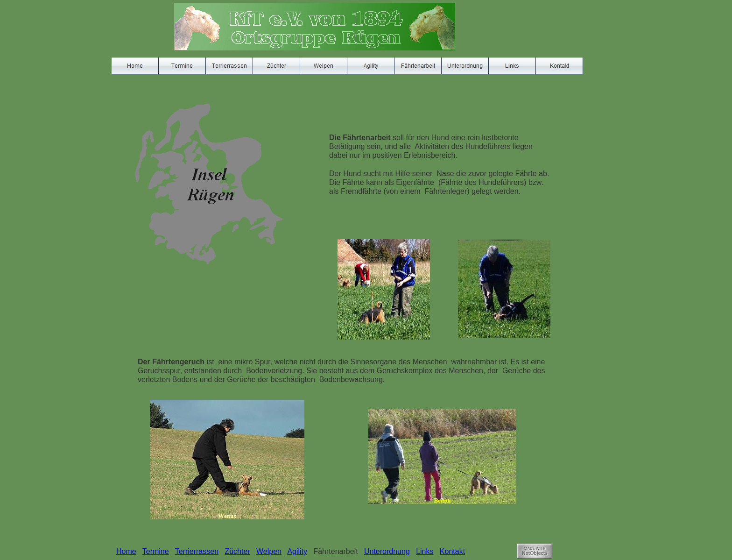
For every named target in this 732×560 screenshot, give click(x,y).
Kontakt (452, 551)
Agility (297, 551)
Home (126, 551)
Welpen (269, 551)
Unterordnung (387, 551)
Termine (156, 551)
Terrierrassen (197, 551)
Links (425, 551)
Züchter (237, 551)
